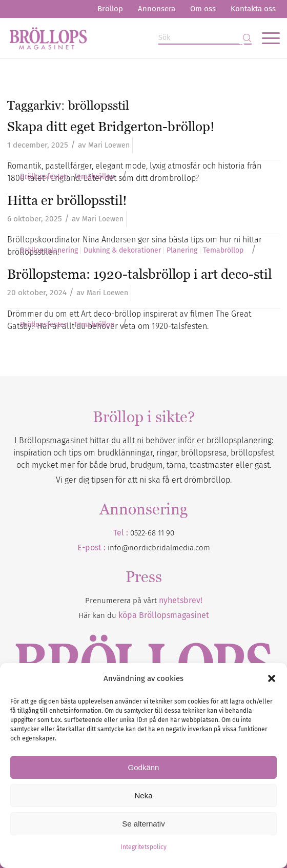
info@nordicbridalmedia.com (159, 548)
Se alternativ (143, 824)
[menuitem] (110, 9)
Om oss (203, 9)
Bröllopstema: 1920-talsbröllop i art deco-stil (139, 274)
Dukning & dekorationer (122, 251)
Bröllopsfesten (44, 177)
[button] (272, 678)
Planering (182, 251)
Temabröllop (94, 177)
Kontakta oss (253, 9)
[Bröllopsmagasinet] (116, 38)
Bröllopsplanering (49, 251)
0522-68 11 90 (152, 533)
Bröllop (110, 9)
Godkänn (144, 767)
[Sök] (205, 38)
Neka (143, 795)
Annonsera (157, 9)
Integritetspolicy (143, 847)
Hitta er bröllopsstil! (67, 200)
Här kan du (144, 615)
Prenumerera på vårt (144, 601)
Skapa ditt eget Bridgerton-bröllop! (111, 127)
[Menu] (266, 38)
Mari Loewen (109, 145)
